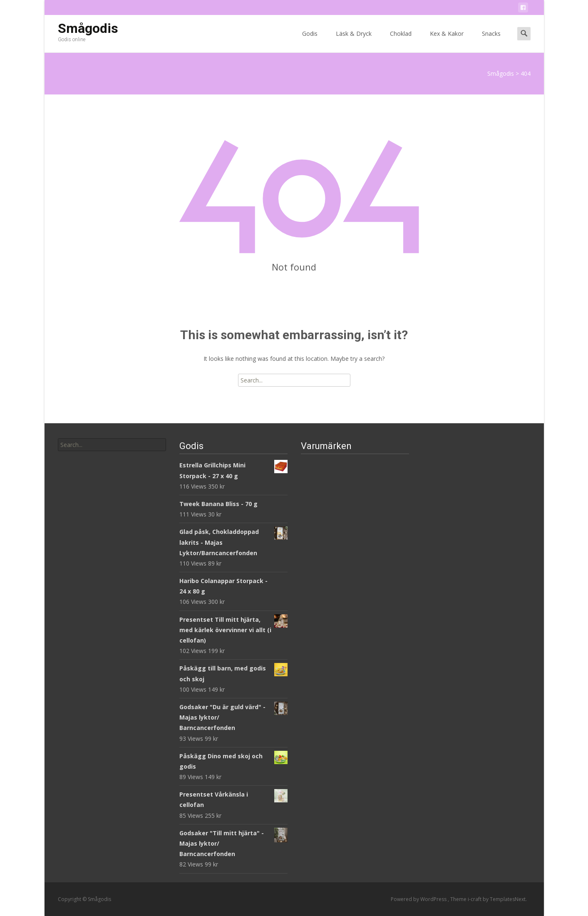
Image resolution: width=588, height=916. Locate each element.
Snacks (491, 41)
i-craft (475, 899)
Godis (310, 41)
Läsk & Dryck (354, 41)
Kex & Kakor (447, 41)
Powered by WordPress (419, 899)
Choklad (401, 41)
